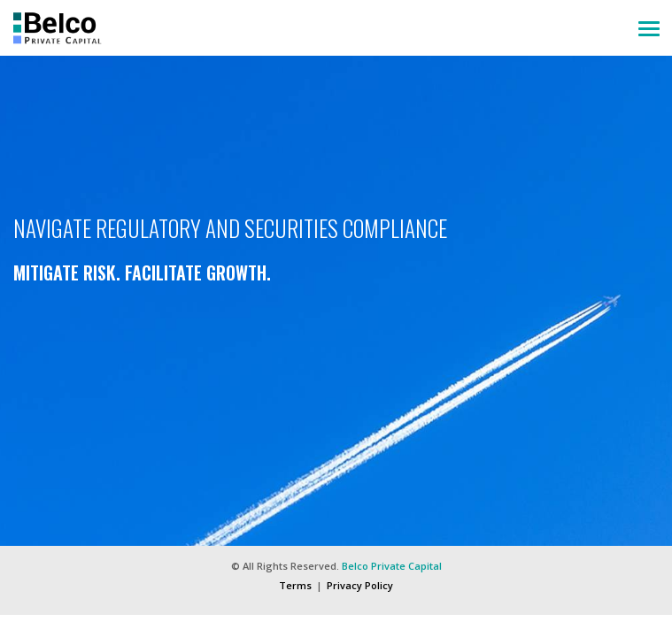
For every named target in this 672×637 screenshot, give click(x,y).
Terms (295, 585)
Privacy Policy (360, 585)
